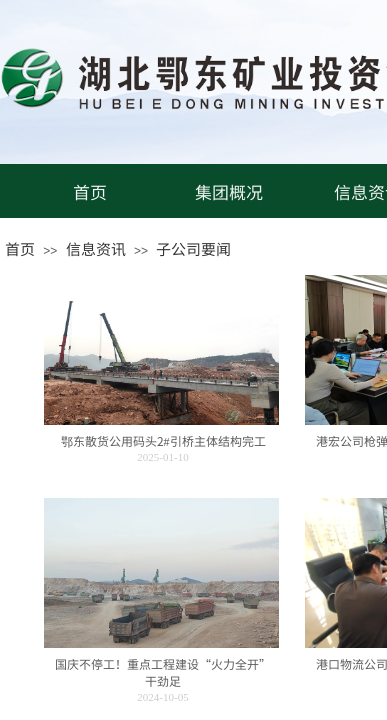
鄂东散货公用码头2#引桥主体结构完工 (163, 441)
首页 (90, 191)
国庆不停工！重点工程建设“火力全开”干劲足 (163, 672)
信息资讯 (96, 248)
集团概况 (229, 191)
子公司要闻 (193, 248)
